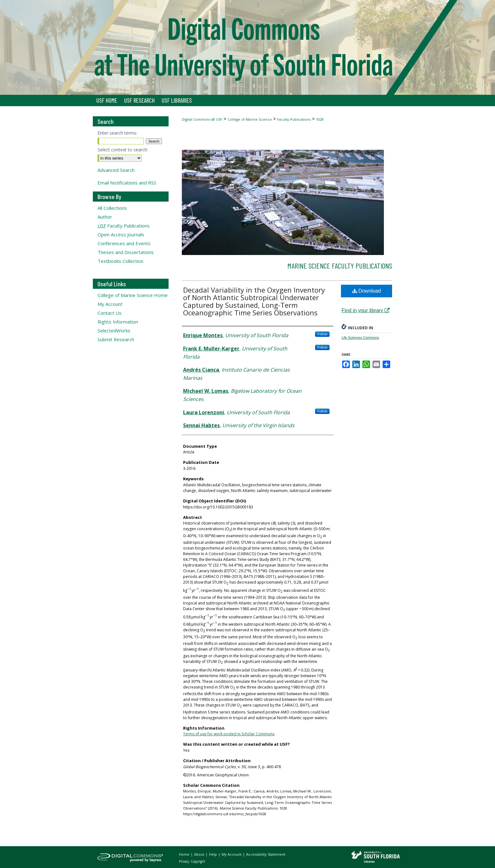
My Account (110, 304)
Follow (322, 334)
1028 (320, 119)
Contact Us (110, 313)
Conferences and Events (124, 243)
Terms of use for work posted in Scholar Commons (229, 734)
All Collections (112, 208)
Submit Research (116, 339)
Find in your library (366, 310)
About (200, 854)
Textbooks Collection (120, 261)
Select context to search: (123, 150)
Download (367, 291)
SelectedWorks (114, 331)
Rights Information (118, 322)
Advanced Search (116, 170)
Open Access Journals (121, 234)
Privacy (185, 861)
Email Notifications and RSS (127, 183)
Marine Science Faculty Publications (340, 266)
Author (105, 217)
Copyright (198, 861)
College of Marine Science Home (133, 295)
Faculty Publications (294, 119)
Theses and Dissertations (126, 252)
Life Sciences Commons (360, 337)
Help (213, 854)
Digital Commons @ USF (202, 119)
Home (185, 854)
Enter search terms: (117, 133)
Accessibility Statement (266, 854)
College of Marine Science (250, 119)
